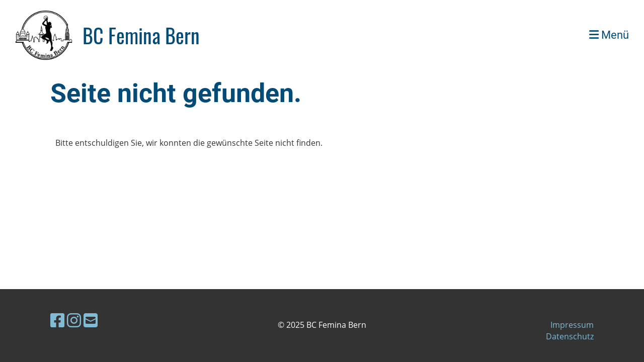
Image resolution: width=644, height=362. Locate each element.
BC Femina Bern (141, 35)
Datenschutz (570, 336)
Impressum (572, 325)
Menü (609, 35)
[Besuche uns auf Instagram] (74, 320)
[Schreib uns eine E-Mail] (91, 320)
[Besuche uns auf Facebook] (57, 320)
